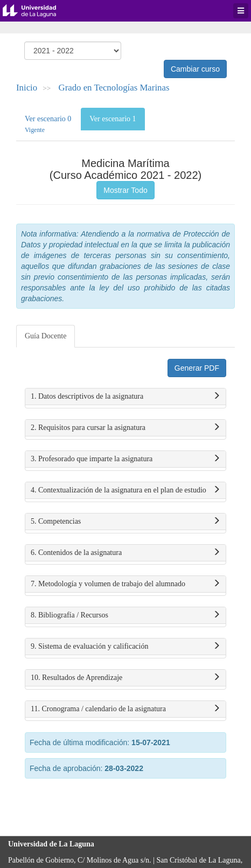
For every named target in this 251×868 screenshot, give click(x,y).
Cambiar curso (195, 69)
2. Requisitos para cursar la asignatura (125, 428)
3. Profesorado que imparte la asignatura (125, 459)
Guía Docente (46, 336)
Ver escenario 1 (113, 119)
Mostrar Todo (125, 190)
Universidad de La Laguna (38, 11)
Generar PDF (197, 368)
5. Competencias (125, 522)
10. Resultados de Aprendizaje (125, 678)
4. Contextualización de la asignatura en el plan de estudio (125, 490)
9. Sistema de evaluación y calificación (125, 647)
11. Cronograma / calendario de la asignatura (125, 709)
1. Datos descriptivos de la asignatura (125, 397)
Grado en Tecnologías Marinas (114, 88)
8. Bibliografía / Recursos (125, 615)
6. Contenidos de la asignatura (125, 553)
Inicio (27, 88)
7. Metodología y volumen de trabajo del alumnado (125, 584)
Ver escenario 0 (48, 124)
